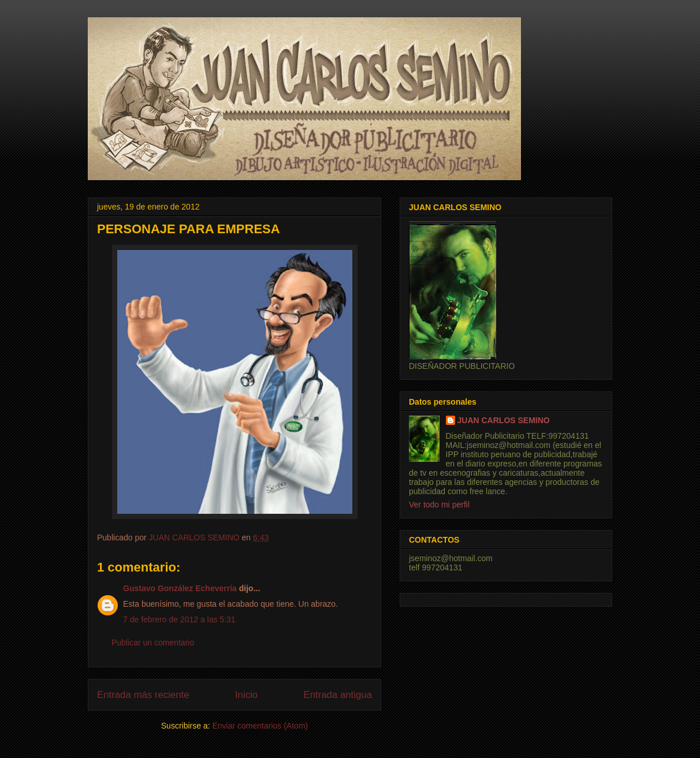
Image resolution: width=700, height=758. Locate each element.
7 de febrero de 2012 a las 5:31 (179, 619)
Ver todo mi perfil (439, 505)
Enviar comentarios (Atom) (260, 726)
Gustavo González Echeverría (180, 588)
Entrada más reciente (143, 695)
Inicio (246, 695)
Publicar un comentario (153, 643)
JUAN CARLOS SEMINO (504, 420)
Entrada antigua (338, 695)
